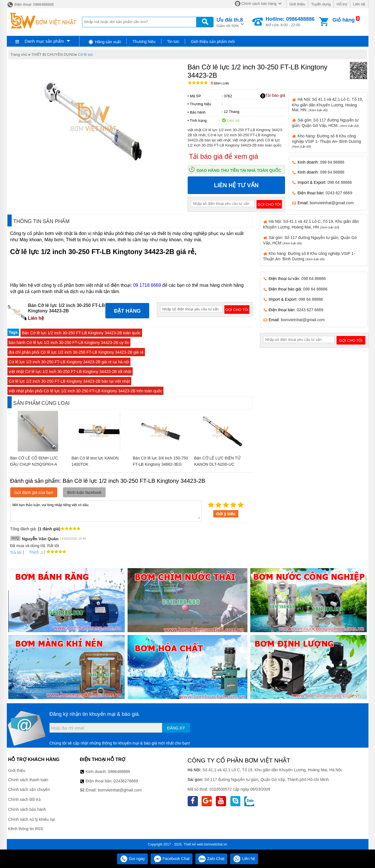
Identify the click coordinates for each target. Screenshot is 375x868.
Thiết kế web (193, 844)
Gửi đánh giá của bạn (34, 492)
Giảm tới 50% (230, 22)
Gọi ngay (132, 859)
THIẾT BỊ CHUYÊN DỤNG (53, 54)
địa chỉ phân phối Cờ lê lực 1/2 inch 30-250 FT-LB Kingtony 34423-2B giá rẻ (76, 352)
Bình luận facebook (84, 492)
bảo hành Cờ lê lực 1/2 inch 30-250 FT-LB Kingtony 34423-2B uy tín (69, 343)
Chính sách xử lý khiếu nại (32, 819)
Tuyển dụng (321, 4)
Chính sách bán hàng (259, 4)
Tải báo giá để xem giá (224, 156)
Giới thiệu (297, 4)
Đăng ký (176, 728)
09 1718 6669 (147, 285)
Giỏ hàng (343, 20)
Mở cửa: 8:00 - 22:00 (290, 22)
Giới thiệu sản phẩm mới (213, 42)
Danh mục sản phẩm (44, 41)
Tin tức (173, 42)
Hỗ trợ (342, 4)
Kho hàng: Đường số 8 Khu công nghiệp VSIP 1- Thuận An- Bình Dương (326, 141)
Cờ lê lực (86, 54)
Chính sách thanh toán (28, 780)
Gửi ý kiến (226, 514)
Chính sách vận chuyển (29, 789)
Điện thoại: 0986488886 (30, 4)
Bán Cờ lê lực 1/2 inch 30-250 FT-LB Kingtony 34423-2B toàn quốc (81, 333)
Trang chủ (19, 54)
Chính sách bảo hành (27, 809)
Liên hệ (359, 4)
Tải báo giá (273, 96)
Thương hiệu (144, 42)
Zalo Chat (211, 859)
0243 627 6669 (339, 193)
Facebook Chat (172, 859)
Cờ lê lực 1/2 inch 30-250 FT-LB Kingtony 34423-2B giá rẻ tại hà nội (69, 362)
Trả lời (16, 552)
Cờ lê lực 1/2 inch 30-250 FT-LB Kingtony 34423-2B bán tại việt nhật (69, 381)
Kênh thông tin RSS (26, 829)
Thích (32, 552)
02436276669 (126, 781)
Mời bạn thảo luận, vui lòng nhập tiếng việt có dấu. (106, 510)
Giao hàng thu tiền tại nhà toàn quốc (239, 170)
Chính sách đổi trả (24, 799)
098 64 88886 (332, 162)
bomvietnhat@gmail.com (332, 203)
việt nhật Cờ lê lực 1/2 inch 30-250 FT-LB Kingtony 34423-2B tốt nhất (70, 372)
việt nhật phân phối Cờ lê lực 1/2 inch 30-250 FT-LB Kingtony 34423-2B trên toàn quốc (86, 391)
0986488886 (119, 772)
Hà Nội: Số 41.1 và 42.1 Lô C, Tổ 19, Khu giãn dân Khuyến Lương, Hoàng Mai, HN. (327, 104)
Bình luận (220, 83)
